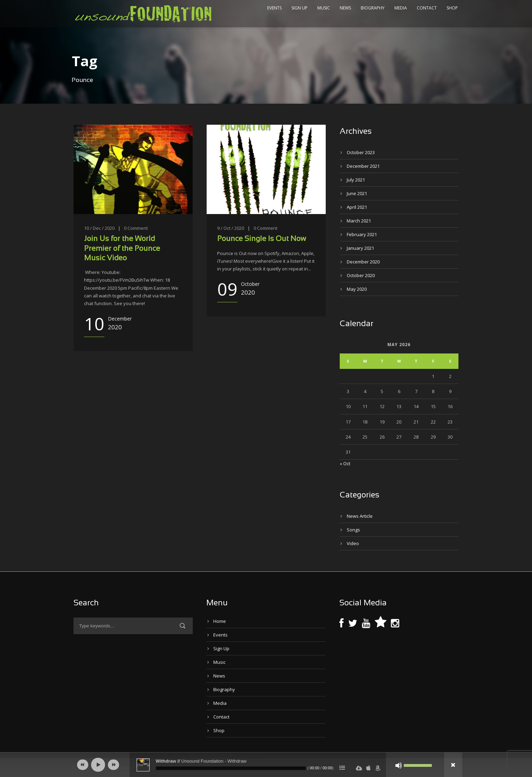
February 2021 (362, 234)
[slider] (231, 768)
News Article (360, 516)
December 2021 (363, 166)
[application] (266, 765)
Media (401, 8)
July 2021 (356, 180)
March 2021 (359, 221)
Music (324, 8)
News (345, 8)
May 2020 (357, 289)
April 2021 (357, 207)
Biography (373, 8)
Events (274, 8)
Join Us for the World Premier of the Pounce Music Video (122, 249)
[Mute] (399, 765)
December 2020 (363, 262)
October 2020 (361, 275)
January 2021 (360, 248)
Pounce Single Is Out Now (262, 239)
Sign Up (299, 8)
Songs (353, 530)
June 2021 (357, 193)
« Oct (345, 463)
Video (353, 543)
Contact (427, 8)
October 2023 (361, 152)
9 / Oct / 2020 (231, 228)
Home (220, 621)
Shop (452, 8)
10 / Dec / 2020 (99, 228)
